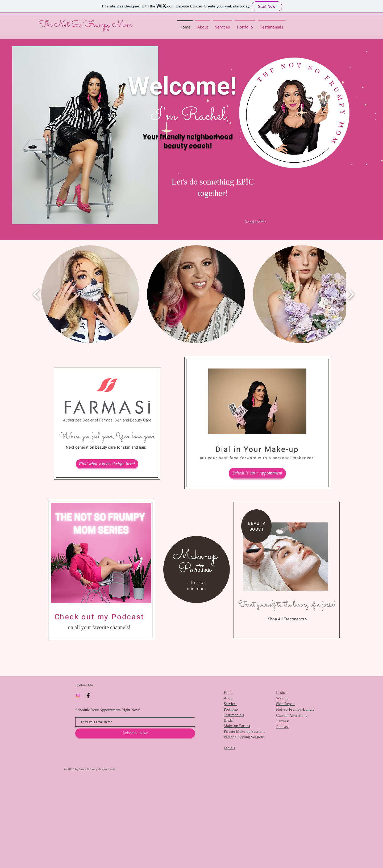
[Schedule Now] (135, 733)
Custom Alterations (292, 715)
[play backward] (37, 294)
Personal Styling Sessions (244, 737)
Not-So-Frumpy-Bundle (295, 709)
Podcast (283, 727)
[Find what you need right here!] (107, 464)
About (229, 698)
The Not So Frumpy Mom (86, 25)
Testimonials (234, 715)
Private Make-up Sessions (244, 731)
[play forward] (351, 294)
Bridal (229, 720)
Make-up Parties (237, 726)
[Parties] (195, 569)
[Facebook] (88, 696)
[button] (90, 294)
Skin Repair (286, 704)
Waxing (282, 698)
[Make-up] (195, 556)
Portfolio (231, 709)
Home (229, 693)
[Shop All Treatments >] (288, 619)
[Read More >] (256, 222)
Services (230, 704)
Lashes (282, 693)
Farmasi (283, 721)
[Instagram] (78, 696)
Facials (229, 748)
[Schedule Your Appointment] (257, 473)
